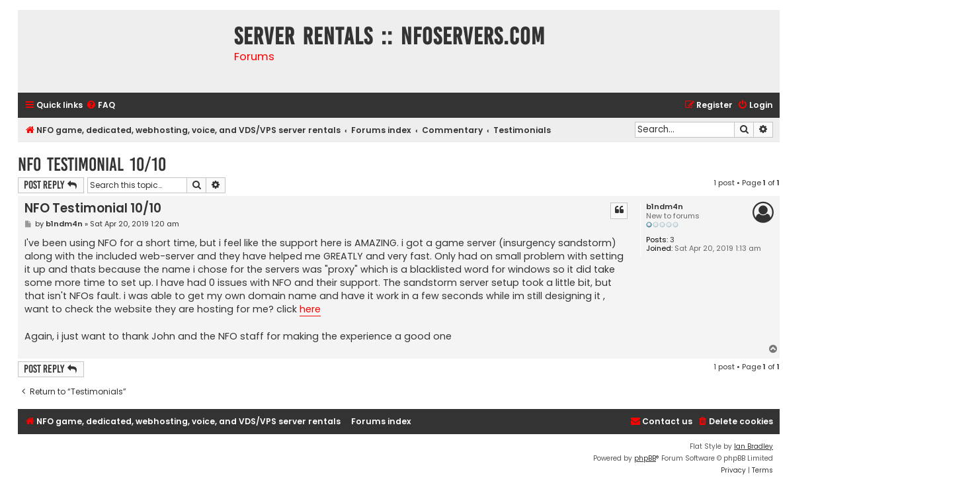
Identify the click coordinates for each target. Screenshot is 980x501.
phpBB (645, 458)
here (310, 309)
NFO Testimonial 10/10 (92, 164)
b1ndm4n (665, 207)
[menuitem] (101, 106)
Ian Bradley (754, 446)
